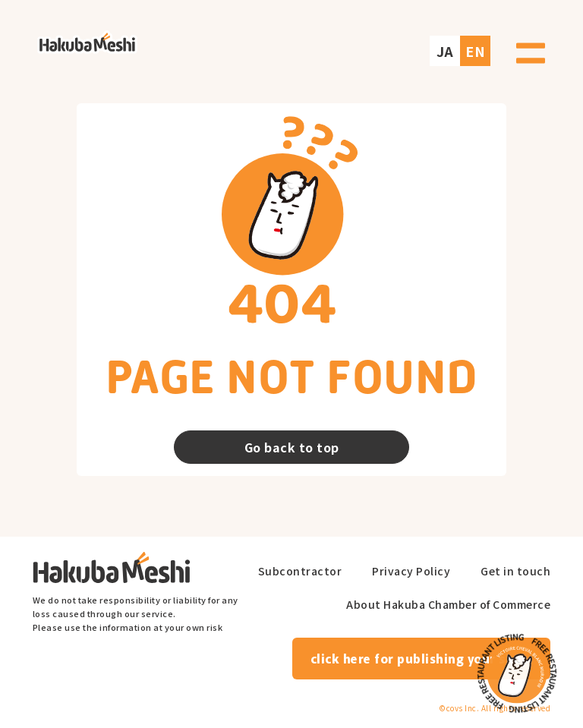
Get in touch (515, 571)
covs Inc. (463, 708)
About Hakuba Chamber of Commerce (448, 605)
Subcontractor (300, 571)
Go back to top (292, 447)
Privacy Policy (411, 571)
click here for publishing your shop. (422, 658)
